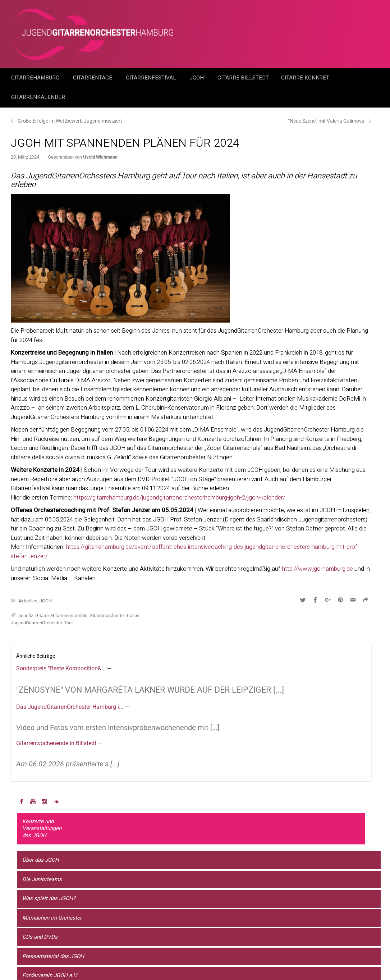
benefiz (26, 616)
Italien (133, 616)
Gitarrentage (93, 78)
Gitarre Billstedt (243, 78)
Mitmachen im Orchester (52, 918)
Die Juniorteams (42, 879)
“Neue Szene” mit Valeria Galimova (326, 121)
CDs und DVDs (40, 937)
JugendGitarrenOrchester (36, 623)
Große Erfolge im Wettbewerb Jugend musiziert (70, 121)
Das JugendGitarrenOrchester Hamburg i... (70, 707)
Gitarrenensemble (69, 616)
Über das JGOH (41, 860)
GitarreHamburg (36, 78)
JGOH (198, 78)
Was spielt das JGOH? (49, 898)
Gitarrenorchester (107, 616)
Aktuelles (28, 601)
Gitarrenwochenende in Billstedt (57, 743)
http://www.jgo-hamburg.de (317, 569)
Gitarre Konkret (306, 78)
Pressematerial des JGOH (53, 956)
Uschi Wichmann (100, 157)
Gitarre (42, 616)
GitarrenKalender (38, 97)
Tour (68, 623)
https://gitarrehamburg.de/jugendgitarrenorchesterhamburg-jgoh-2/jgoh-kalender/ (179, 498)
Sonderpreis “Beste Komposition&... (62, 668)
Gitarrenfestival (152, 78)
